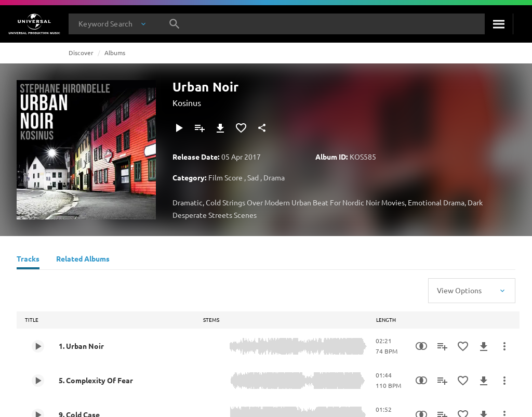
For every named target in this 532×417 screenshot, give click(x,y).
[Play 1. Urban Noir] (38, 346)
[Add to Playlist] (199, 128)
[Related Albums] (83, 260)
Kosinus (187, 102)
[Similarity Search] (421, 346)
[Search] (499, 24)
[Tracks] (28, 260)
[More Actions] (504, 346)
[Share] (262, 128)
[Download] (220, 128)
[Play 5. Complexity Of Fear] (38, 381)
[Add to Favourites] (241, 128)
